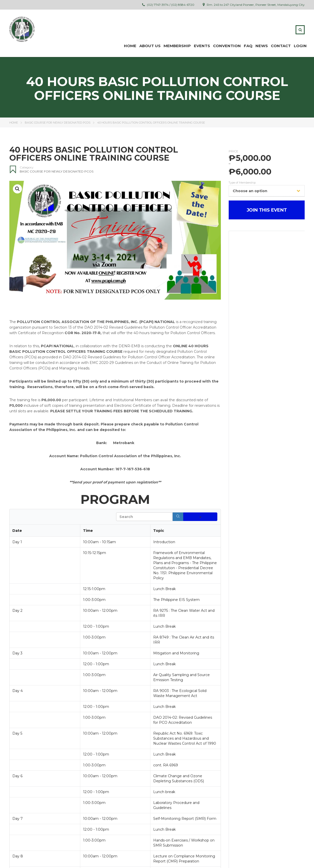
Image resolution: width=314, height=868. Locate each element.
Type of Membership (242, 183)
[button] (17, 189)
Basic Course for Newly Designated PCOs (58, 123)
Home (130, 46)
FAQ (248, 46)
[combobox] (267, 191)
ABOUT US (150, 46)
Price (233, 151)
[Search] (178, 517)
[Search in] (200, 517)
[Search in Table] (144, 517)
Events (202, 46)
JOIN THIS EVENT (267, 210)
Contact (281, 46)
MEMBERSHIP (177, 46)
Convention (227, 46)
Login (300, 46)
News (262, 46)
